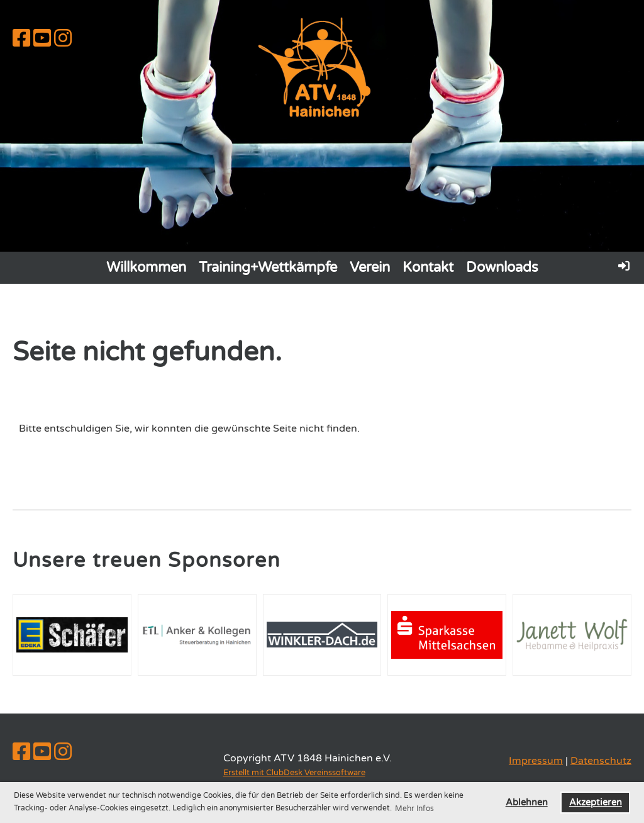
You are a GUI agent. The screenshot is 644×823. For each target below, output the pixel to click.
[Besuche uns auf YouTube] (42, 39)
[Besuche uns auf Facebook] (21, 39)
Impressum (536, 761)
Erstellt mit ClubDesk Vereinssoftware (294, 773)
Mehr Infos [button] (414, 809)
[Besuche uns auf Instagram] (63, 39)
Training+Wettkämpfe (268, 267)
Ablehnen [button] (527, 803)
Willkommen (146, 267)
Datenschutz (601, 761)
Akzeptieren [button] (596, 803)
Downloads (502, 267)
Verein (370, 267)
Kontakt (428, 267)
